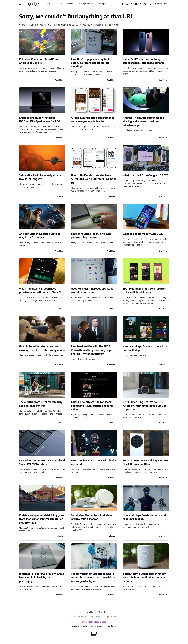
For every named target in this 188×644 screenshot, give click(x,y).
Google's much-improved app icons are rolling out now (92, 291)
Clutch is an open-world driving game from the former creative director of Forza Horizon (42, 519)
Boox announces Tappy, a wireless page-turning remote (91, 236)
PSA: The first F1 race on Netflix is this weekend (94, 462)
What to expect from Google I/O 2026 (146, 175)
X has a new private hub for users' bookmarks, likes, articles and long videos (92, 406)
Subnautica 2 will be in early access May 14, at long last (40, 177)
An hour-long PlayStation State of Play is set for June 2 (40, 236)
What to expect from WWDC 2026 (143, 234)
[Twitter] (132, 4)
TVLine (85, 626)
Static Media (82, 617)
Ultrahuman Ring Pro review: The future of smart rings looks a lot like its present (145, 406)
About (81, 612)
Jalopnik (75, 626)
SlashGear (112, 626)
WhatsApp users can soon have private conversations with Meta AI (40, 291)
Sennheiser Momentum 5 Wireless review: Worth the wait (91, 517)
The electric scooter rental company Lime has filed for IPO (41, 404)
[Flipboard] (141, 4)
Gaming (100, 4)
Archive (91, 612)
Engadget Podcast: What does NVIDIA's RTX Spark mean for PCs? (40, 120)
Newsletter (161, 4)
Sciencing (101, 626)
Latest (49, 4)
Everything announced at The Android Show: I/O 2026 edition (42, 462)
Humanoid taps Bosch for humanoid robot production (144, 517)
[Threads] (145, 4)
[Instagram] (127, 4)
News (58, 4)
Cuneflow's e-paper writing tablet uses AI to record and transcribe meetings (91, 63)
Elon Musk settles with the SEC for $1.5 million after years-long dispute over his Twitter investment (93, 350)
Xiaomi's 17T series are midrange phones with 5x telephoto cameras (144, 61)
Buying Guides (85, 4)
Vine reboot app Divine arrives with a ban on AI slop (145, 348)
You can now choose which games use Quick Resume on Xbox (145, 462)
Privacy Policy (104, 612)
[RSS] (150, 4)
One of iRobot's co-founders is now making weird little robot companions (42, 348)
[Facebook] (122, 4)
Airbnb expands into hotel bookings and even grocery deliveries (93, 120)
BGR (92, 626)
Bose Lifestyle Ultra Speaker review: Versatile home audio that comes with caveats (145, 578)
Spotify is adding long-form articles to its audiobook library (144, 291)
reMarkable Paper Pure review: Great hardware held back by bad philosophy (41, 578)
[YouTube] (136, 4)
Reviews (70, 4)
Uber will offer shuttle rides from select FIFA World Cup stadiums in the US (94, 179)
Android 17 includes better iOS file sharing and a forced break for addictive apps (143, 122)
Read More (59, 80)
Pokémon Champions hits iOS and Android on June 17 (39, 61)
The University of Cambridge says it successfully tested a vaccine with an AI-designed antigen (93, 578)
